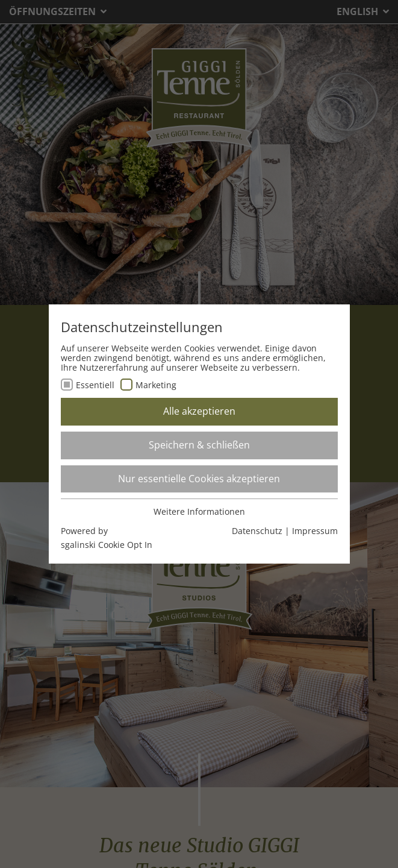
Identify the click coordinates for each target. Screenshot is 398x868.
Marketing (156, 385)
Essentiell (95, 385)
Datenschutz (257, 531)
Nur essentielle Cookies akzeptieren (199, 479)
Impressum (315, 531)
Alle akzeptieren (199, 411)
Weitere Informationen (199, 511)
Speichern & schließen (199, 445)
